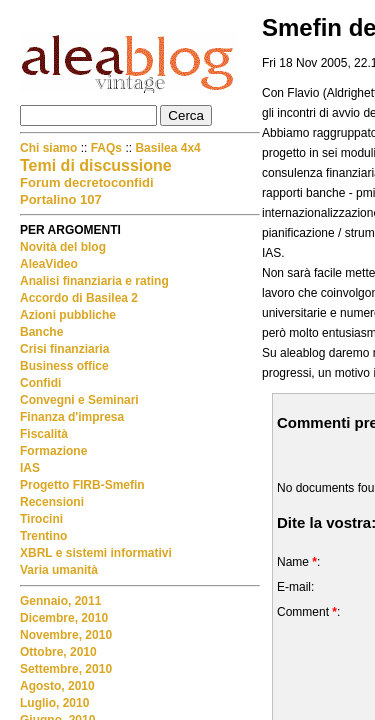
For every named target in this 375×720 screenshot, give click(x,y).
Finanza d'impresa (72, 417)
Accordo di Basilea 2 (79, 298)
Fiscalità (44, 434)
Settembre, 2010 (66, 669)
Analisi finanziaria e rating (94, 281)
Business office (64, 366)
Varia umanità (59, 570)
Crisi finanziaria (64, 349)
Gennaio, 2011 (60, 601)
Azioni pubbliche (68, 315)
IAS (30, 468)
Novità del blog (63, 247)
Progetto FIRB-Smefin (82, 485)
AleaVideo (49, 264)
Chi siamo (50, 148)
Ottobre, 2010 (58, 652)
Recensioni (52, 502)
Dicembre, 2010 (64, 618)
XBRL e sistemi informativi (96, 553)
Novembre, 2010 (66, 635)
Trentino (43, 536)
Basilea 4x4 (167, 148)
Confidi (40, 383)
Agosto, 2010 (57, 686)
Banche (41, 332)
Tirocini (41, 519)
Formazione (53, 451)
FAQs (106, 148)
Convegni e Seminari (79, 400)
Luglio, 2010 (54, 703)
